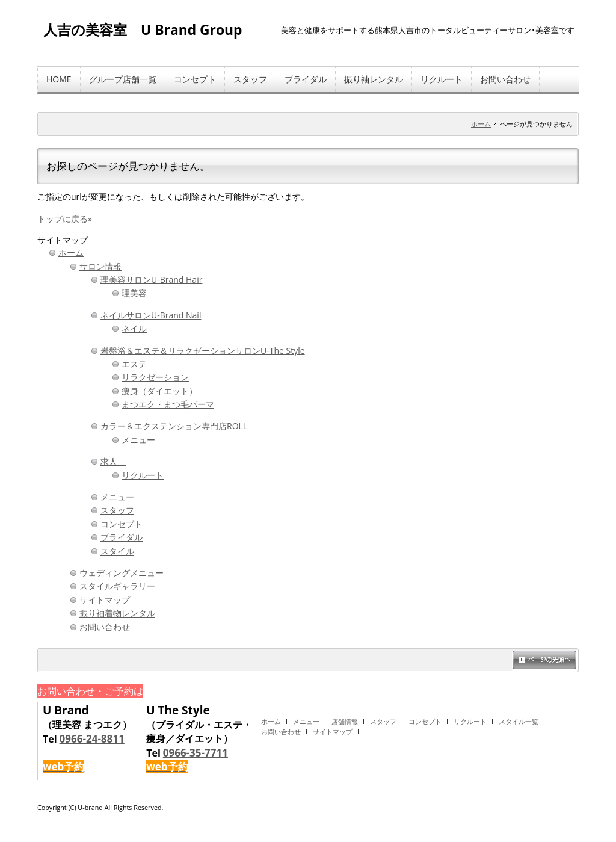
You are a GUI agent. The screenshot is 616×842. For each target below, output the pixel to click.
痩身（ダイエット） (159, 391)
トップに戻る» (65, 219)
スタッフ (250, 79)
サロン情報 (100, 266)
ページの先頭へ (544, 661)
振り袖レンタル (374, 79)
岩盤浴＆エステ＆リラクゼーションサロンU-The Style (203, 351)
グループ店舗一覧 (123, 79)
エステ (134, 364)
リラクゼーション (155, 377)
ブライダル (306, 79)
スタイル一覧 (519, 721)
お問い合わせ (505, 79)
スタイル (117, 551)
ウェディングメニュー (122, 573)
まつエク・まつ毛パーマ (168, 404)
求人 (113, 461)
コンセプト (195, 79)
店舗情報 (345, 721)
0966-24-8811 (92, 739)
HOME (59, 79)
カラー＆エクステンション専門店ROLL (174, 426)
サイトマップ (105, 600)
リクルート (442, 79)
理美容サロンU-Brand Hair (151, 280)
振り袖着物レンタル (117, 613)
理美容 (134, 293)
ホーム (481, 124)
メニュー (138, 440)
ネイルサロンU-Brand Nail (151, 315)
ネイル (134, 328)
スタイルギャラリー (117, 586)
